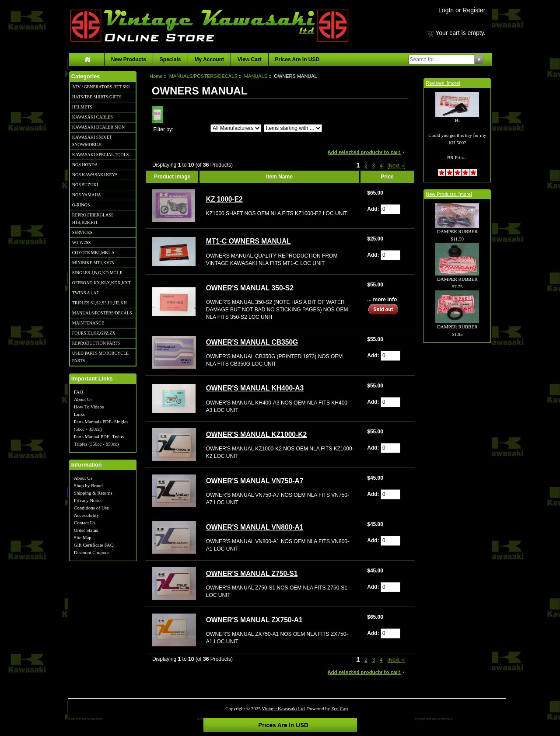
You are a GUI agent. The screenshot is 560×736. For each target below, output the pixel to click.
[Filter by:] (236, 128)
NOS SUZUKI (85, 185)
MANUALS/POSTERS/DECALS (102, 313)
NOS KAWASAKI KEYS (95, 175)
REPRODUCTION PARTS (96, 343)
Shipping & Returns (93, 493)
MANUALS (256, 76)
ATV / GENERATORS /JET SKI (101, 87)
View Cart (249, 59)
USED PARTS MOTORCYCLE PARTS (100, 357)
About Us (83, 399)
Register (474, 10)
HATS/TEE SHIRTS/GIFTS (97, 97)
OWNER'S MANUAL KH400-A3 (255, 388)
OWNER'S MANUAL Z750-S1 (252, 574)
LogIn (446, 10)
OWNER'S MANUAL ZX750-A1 (254, 620)
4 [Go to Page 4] (381, 166)
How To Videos (89, 407)
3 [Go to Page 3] (374, 166)
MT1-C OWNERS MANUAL (248, 241)
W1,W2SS (82, 242)
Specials (170, 59)
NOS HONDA (85, 165)
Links (79, 414)
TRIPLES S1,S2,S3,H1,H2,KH (100, 303)
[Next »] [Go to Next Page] (396, 166)
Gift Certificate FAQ (94, 545)
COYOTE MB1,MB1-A (93, 253)
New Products (129, 59)
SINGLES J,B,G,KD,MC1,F (97, 273)
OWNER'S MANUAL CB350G (252, 342)
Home (156, 76)
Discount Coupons (92, 552)
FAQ (79, 392)
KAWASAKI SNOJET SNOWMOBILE (92, 141)
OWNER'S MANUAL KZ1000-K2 (256, 434)
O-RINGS (81, 205)
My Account (210, 59)
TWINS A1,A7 (86, 293)
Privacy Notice (88, 500)
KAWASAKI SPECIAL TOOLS (101, 155)
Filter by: (163, 129)
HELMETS (82, 107)
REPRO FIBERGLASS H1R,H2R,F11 (93, 219)
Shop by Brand (88, 485)
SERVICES (82, 232)
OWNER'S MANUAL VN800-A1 (255, 527)
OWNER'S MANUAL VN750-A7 (255, 481)
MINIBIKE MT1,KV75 (93, 263)
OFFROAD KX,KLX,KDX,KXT (101, 283)
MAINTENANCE (88, 323)
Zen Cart (340, 708)
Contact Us (85, 523)
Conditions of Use (91, 508)
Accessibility (86, 515)
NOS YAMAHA (87, 195)
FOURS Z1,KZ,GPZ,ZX (94, 333)
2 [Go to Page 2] (366, 166)
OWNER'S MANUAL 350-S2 (250, 288)
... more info (382, 300)
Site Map (83, 537)
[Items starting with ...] (293, 128)
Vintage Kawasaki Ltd (283, 708)
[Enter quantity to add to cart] (390, 209)
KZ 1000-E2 (224, 199)
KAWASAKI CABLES (93, 117)
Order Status (86, 530)
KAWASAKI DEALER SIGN (98, 127)
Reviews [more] (443, 83)
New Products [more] (449, 194)
